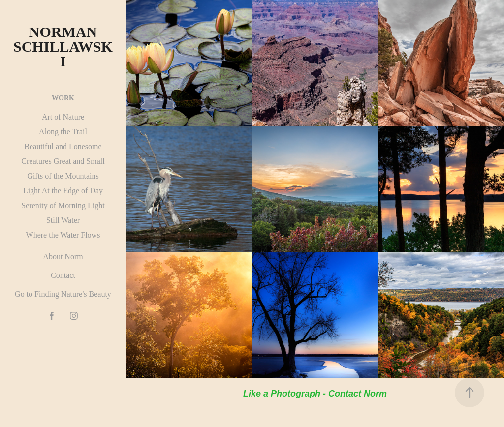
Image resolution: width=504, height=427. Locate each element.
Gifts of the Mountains (63, 176)
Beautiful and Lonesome (63, 146)
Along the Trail (63, 132)
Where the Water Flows (63, 235)
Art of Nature (63, 117)
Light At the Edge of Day (63, 191)
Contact (63, 275)
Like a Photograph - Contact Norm (315, 394)
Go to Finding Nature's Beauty (63, 294)
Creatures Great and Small (63, 161)
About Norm (63, 257)
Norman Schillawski (63, 46)
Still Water (63, 220)
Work (63, 98)
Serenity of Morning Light (63, 205)
